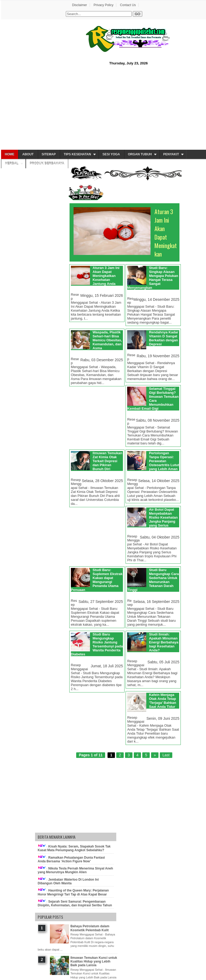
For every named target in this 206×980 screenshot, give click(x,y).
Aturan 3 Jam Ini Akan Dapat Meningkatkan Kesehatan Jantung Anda (106, 276)
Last (166, 755)
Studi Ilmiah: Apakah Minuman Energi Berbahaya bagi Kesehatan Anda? (164, 642)
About (28, 154)
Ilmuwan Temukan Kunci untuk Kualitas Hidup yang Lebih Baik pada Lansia (94, 962)
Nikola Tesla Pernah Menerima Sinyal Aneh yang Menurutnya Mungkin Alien (75, 870)
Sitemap (49, 154)
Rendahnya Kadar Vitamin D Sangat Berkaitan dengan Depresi (164, 338)
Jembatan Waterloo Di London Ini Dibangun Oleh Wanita (68, 881)
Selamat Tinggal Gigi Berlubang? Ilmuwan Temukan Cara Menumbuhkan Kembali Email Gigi (153, 399)
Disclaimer (80, 5)
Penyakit (171, 154)
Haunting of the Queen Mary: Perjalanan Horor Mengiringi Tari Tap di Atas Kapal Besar (73, 892)
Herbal (12, 164)
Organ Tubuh (140, 154)
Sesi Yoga (111, 154)
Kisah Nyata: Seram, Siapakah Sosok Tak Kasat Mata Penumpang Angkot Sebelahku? (74, 848)
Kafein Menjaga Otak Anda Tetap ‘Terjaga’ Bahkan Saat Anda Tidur (162, 701)
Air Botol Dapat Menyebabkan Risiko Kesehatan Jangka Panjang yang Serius (163, 517)
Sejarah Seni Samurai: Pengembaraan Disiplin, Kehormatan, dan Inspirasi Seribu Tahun (75, 903)
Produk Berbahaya (47, 164)
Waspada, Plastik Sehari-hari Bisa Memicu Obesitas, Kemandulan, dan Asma (107, 340)
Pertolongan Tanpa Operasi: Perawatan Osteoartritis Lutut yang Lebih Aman (164, 461)
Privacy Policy (103, 5)
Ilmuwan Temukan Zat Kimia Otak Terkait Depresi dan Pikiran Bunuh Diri (108, 461)
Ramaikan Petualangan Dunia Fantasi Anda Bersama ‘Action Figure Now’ (71, 859)
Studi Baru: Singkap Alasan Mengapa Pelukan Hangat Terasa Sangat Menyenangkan (153, 278)
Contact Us (128, 5)
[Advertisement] (103, 107)
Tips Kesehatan (77, 154)
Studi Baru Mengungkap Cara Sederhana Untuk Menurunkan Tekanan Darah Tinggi (153, 580)
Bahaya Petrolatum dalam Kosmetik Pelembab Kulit (90, 928)
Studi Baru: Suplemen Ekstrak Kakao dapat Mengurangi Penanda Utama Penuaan (97, 580)
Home (10, 154)
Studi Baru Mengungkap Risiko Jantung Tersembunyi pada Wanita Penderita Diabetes (97, 644)
